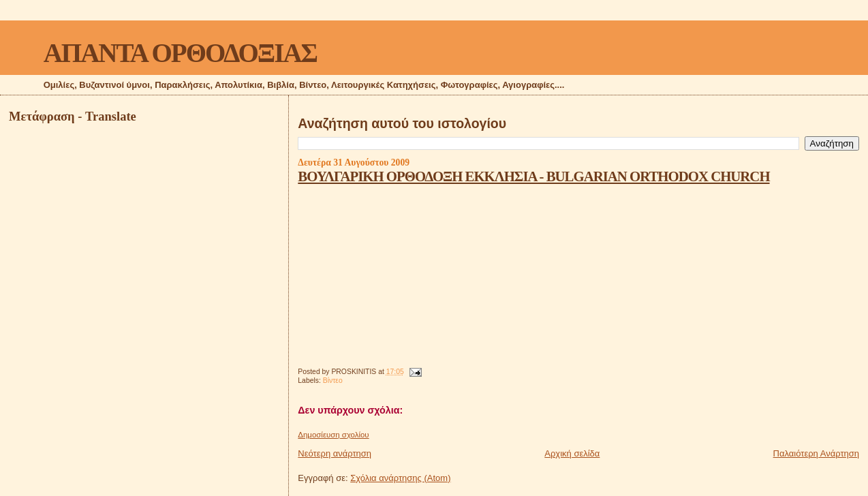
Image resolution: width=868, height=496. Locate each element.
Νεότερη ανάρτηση (335, 453)
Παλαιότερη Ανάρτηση (816, 453)
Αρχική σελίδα (572, 453)
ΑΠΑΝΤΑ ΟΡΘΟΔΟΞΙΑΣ (180, 53)
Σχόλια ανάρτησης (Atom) (400, 478)
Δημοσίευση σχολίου (333, 435)
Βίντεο (333, 381)
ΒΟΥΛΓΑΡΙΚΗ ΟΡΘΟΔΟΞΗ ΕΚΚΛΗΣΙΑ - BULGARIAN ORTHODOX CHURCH (533, 176)
